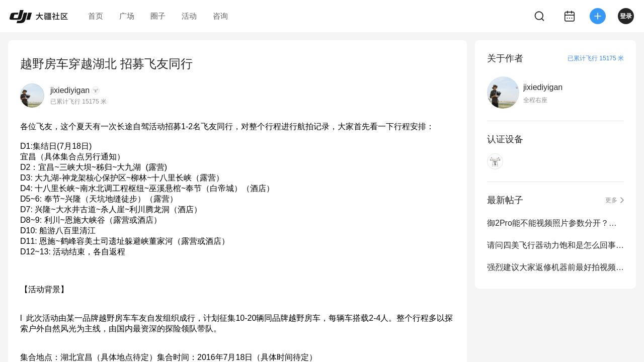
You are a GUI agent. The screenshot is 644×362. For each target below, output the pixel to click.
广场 (127, 16)
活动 (189, 16)
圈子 (158, 16)
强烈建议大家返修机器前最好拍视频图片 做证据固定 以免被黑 (555, 267)
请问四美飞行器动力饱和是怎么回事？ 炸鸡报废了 (555, 245)
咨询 (220, 16)
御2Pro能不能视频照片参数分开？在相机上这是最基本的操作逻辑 (555, 223)
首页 (96, 16)
